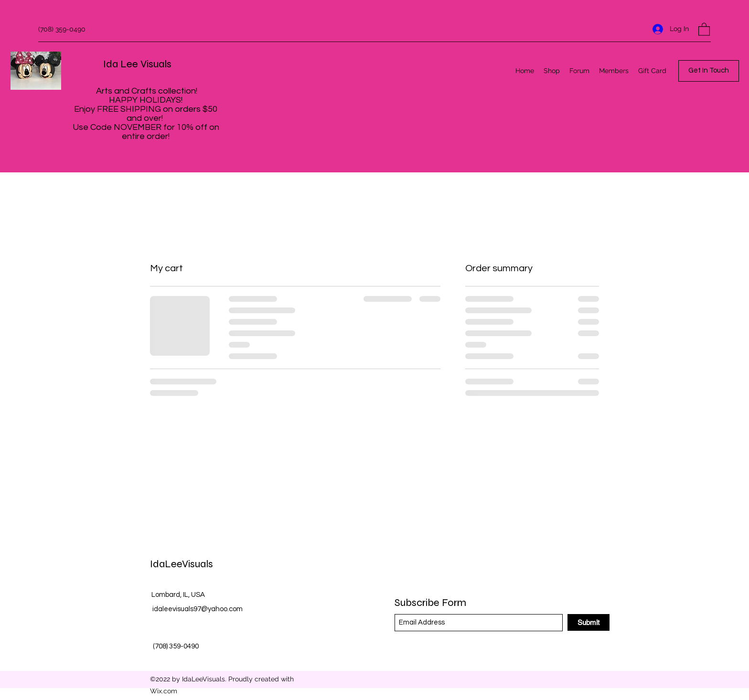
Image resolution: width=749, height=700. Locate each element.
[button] (704, 29)
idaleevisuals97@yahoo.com (198, 609)
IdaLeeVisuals (182, 564)
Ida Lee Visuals (137, 64)
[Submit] (588, 622)
